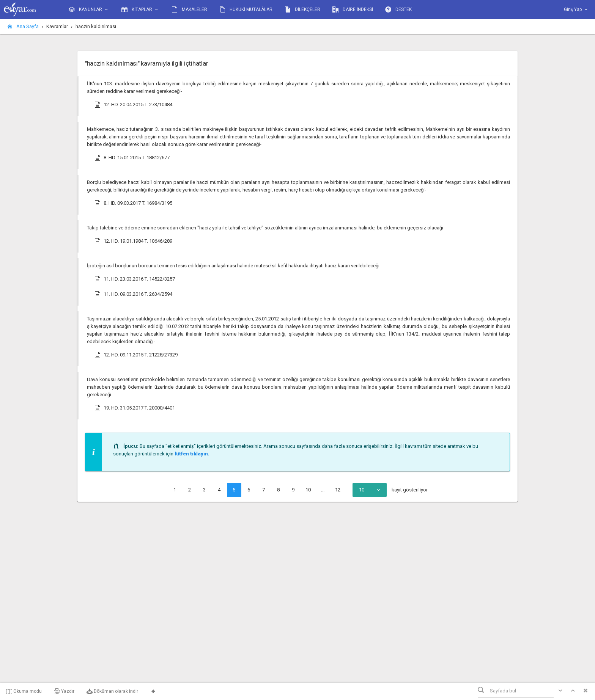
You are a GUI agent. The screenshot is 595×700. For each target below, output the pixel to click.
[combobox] (370, 490)
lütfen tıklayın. (192, 454)
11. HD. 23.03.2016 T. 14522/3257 (135, 279)
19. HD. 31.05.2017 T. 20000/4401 (135, 408)
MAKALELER (189, 9)
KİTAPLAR (140, 10)
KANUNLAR (89, 10)
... (323, 490)
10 (308, 490)
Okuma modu (24, 691)
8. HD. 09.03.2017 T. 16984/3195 (133, 203)
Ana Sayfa (23, 26)
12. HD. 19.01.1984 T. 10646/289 (133, 241)
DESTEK (398, 9)
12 (338, 490)
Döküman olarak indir (112, 691)
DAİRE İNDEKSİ (353, 9)
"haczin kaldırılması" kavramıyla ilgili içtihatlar (146, 63)
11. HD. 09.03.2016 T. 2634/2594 (133, 294)
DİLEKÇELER (302, 9)
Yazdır (64, 691)
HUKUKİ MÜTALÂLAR (246, 9)
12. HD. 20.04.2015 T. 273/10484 (133, 105)
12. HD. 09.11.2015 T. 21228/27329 (136, 355)
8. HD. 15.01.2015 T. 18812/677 (132, 158)
